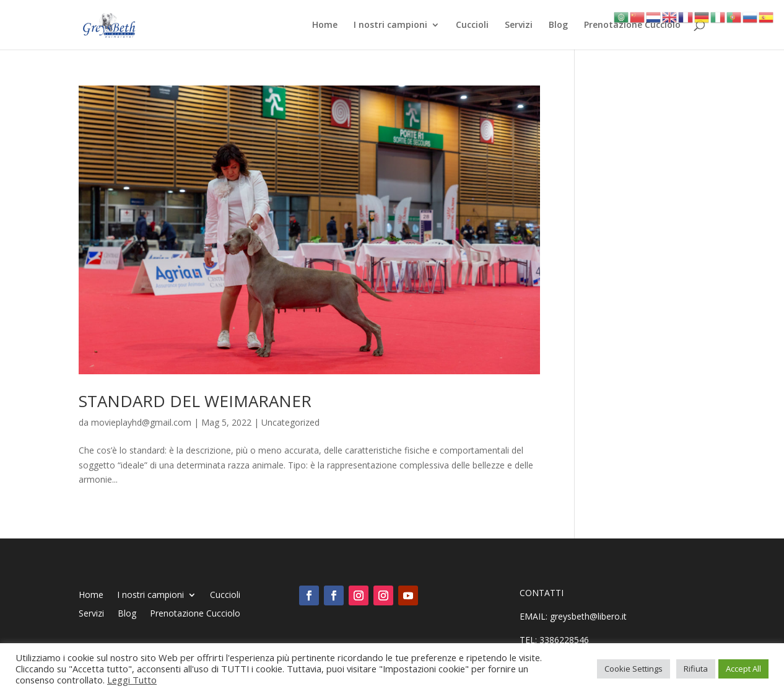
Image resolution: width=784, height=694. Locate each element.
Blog (558, 25)
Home (325, 25)
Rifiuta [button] (696, 669)
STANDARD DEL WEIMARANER (195, 401)
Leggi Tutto (132, 680)
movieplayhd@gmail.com (141, 422)
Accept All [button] (743, 669)
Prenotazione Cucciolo (632, 25)
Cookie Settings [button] (634, 669)
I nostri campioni (390, 25)
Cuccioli (472, 25)
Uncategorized (290, 422)
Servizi (519, 25)
